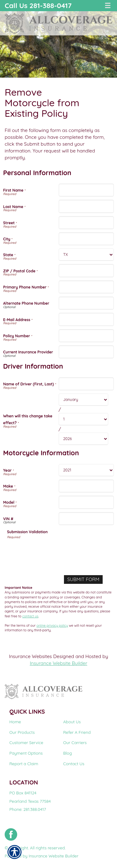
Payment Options (26, 753)
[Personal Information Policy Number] (86, 336)
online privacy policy (52, 625)
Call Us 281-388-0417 (38, 6)
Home (15, 722)
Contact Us (74, 764)
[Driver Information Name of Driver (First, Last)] (86, 384)
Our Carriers (75, 743)
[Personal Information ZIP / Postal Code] (86, 270)
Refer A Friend (77, 732)
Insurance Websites (31, 656)
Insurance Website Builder (58, 663)
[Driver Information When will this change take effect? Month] (84, 400)
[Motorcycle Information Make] (86, 486)
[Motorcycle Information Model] (86, 502)
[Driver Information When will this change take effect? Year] (84, 439)
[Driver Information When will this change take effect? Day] (84, 419)
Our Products (22, 732)
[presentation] (55, 552)
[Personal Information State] (86, 255)
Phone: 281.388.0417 (28, 809)
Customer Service (26, 743)
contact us (30, 616)
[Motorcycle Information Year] (86, 470)
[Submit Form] (83, 579)
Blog (68, 753)
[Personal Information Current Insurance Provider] (86, 352)
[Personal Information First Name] (86, 190)
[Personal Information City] (86, 239)
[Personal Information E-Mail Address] (86, 319)
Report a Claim (24, 764)
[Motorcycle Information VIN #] (86, 519)
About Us (72, 722)
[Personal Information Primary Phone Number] (86, 287)
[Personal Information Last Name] (86, 206)
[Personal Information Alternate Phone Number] (86, 303)
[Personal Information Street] (86, 223)
